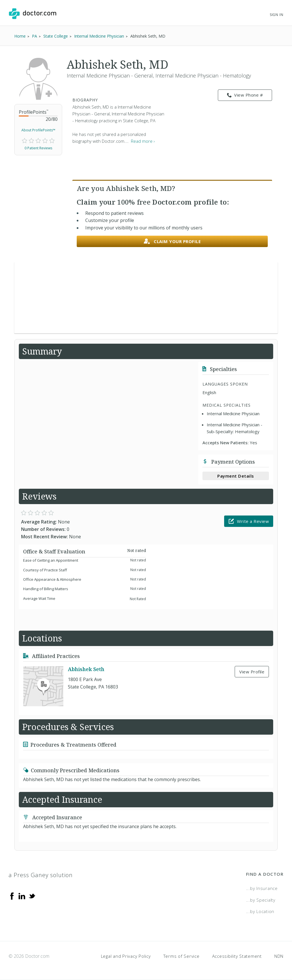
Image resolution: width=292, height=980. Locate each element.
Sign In (277, 15)
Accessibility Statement (237, 956)
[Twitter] (32, 896)
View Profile (252, 672)
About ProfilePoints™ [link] (38, 130)
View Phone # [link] (245, 95)
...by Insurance (262, 888)
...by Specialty (261, 900)
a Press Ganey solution (41, 875)
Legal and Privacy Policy (126, 956)
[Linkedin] (22, 896)
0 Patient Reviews (38, 148)
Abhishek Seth (86, 669)
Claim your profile (172, 242)
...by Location (260, 911)
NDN (279, 956)
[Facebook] (12, 896)
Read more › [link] (143, 141)
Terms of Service (182, 956)
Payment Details (236, 476)
